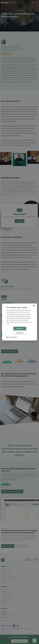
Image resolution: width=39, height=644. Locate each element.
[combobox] (34, 306)
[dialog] (19, 322)
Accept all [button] (20, 328)
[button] (12, 337)
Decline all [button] (20, 333)
